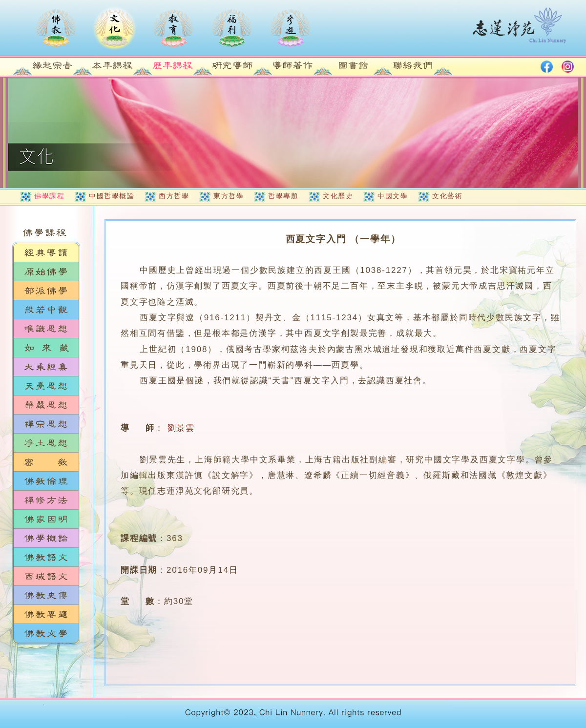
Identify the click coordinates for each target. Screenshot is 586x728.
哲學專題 (283, 196)
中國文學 (393, 196)
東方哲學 (229, 196)
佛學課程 (49, 196)
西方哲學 (174, 196)
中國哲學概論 (112, 196)
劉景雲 (181, 428)
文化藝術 (447, 196)
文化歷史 (338, 196)
